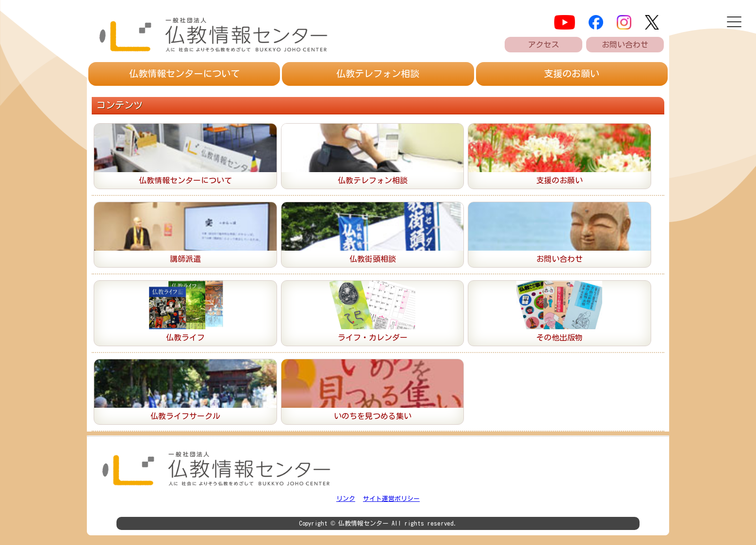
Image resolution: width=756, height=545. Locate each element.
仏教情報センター (184, 74)
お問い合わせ (625, 45)
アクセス (543, 45)
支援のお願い (572, 73)
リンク (346, 499)
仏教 (378, 74)
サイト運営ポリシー (391, 499)
